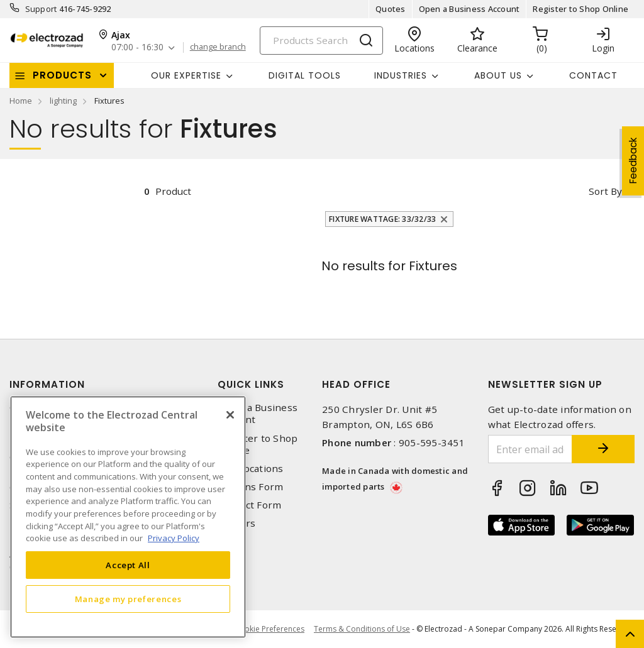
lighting (63, 101)
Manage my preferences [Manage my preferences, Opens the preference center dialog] (128, 599)
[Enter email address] (530, 449)
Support (41, 9)
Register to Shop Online (580, 9)
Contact (593, 75)
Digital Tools (305, 75)
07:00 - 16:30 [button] (137, 47)
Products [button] (62, 75)
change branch (218, 47)
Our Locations (250, 469)
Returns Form (250, 487)
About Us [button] (498, 75)
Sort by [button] (605, 191)
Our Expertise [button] (186, 75)
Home (21, 101)
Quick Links (251, 384)
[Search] (321, 41)
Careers (236, 523)
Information (47, 384)
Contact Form (249, 505)
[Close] (230, 415)
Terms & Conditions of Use (362, 629)
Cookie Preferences (269, 629)
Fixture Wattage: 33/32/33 (382, 219)
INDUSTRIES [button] (401, 75)
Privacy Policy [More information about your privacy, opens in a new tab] (174, 538)
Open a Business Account (469, 9)
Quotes (391, 9)
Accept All (128, 565)
